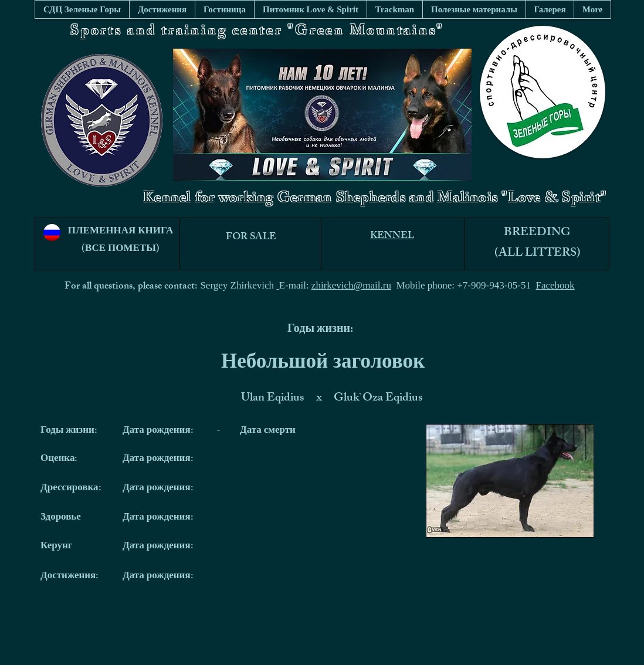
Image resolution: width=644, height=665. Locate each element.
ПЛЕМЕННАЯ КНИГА (121, 232)
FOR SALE (251, 238)
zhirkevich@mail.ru (351, 285)
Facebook (555, 285)
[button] (474, 9)
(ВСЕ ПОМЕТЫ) (121, 249)
